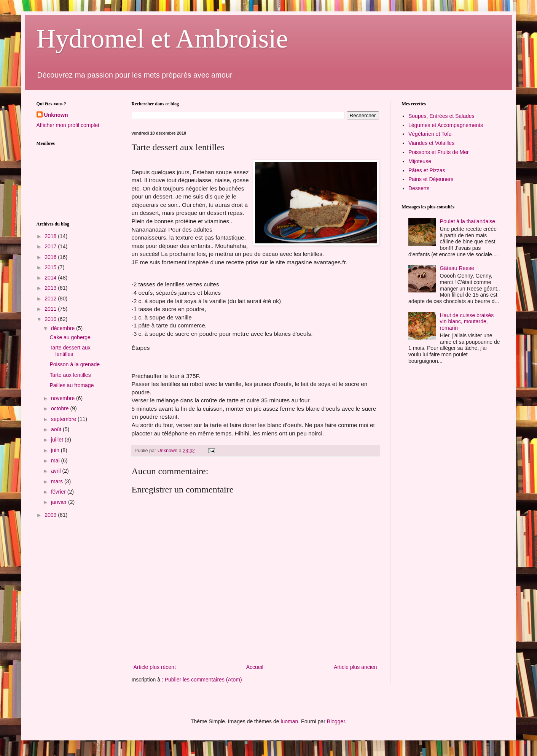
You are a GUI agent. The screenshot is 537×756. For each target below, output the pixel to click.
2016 (51, 257)
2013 (51, 288)
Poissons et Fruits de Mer (439, 152)
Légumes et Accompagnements (446, 125)
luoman (289, 721)
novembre (64, 398)
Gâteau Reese (457, 268)
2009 (51, 515)
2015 (51, 267)
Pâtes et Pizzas (427, 170)
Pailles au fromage (72, 385)
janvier (60, 502)
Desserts (419, 188)
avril (57, 471)
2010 (51, 319)
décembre (64, 328)
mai (56, 461)
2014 (51, 278)
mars (58, 481)
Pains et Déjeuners (431, 179)
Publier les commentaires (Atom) (203, 680)
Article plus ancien (355, 667)
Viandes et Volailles (431, 143)
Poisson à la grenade (75, 364)
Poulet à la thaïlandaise (468, 221)
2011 (51, 309)
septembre (64, 419)
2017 (51, 246)
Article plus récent (155, 667)
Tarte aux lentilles (70, 375)
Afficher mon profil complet (68, 125)
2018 (51, 236)
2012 (51, 299)
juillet (58, 440)
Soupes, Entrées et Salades (441, 116)
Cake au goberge (70, 337)
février (59, 492)
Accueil (255, 667)
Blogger (336, 721)
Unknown (56, 115)
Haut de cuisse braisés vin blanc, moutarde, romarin (467, 322)
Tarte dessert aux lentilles (70, 351)
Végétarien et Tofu (430, 134)
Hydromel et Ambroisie (162, 39)
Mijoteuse (420, 161)
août (57, 429)
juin (56, 450)
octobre (61, 408)
